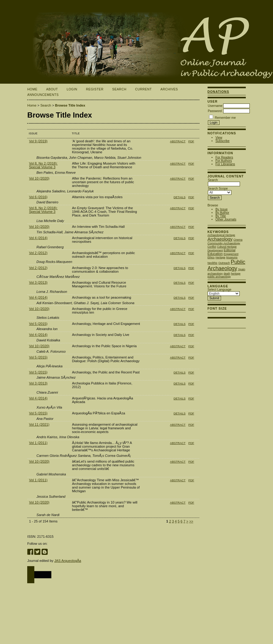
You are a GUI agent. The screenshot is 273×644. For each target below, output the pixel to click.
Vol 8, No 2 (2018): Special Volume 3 (43, 165)
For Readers (224, 157)
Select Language (220, 290)
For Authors (224, 161)
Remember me (225, 118)
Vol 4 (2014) (38, 238)
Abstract (178, 141)
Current (143, 89)
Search (119, 89)
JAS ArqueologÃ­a (68, 561)
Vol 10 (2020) (39, 178)
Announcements (43, 95)
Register (95, 89)
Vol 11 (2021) (39, 424)
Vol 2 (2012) (38, 253)
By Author (222, 213)
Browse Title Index (70, 105)
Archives (169, 89)
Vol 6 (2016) (38, 197)
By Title (221, 216)
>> (191, 521)
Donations (218, 92)
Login (72, 89)
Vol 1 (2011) (38, 443)
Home (32, 89)
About (52, 89)
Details (180, 197)
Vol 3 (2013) (38, 282)
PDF (191, 141)
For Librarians (225, 164)
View (219, 138)
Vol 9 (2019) (38, 141)
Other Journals (226, 219)
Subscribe (223, 141)
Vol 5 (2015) (38, 324)
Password (215, 111)
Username (215, 106)
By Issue (222, 209)
